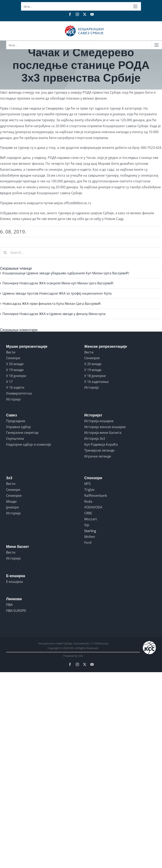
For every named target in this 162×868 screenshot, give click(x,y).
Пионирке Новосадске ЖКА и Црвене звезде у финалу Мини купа (54, 314)
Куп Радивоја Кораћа (101, 444)
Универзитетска (19, 393)
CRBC (88, 513)
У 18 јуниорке (95, 376)
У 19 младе (93, 370)
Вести (11, 352)
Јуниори (12, 507)
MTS (88, 484)
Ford (88, 543)
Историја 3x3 (95, 438)
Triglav (89, 490)
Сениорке (92, 358)
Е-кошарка (14, 582)
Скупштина (15, 438)
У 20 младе (93, 364)
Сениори (13, 358)
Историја (13, 399)
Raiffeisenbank (96, 496)
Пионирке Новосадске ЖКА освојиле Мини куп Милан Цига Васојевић (58, 283)
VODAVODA (93, 507)
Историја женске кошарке (105, 427)
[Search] (5, 252)
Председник (16, 421)
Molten (90, 537)
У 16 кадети (15, 387)
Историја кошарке (99, 421)
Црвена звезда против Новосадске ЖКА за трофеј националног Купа (57, 293)
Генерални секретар (22, 433)
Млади (11, 501)
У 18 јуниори (16, 376)
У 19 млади (15, 370)
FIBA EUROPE (16, 611)
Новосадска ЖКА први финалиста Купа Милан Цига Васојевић (52, 304)
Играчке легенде (98, 456)
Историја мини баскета (103, 433)
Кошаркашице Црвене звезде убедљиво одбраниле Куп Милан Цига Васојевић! (66, 273)
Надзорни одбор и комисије (29, 444)
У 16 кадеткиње (97, 382)
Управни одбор (18, 427)
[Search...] (81, 252)
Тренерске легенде (99, 450)
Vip (87, 525)
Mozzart (91, 519)
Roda (88, 501)
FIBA (9, 605)
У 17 (9, 382)
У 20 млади (15, 364)
